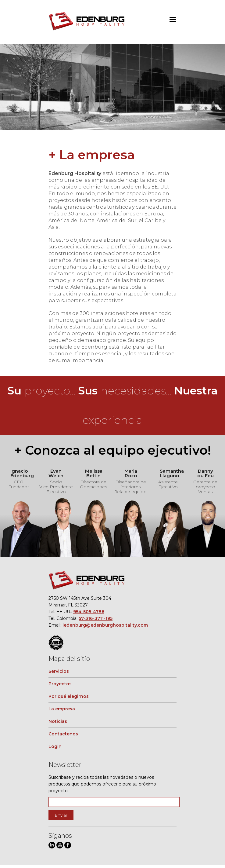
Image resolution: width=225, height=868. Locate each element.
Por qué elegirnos (69, 696)
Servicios (59, 671)
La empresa (62, 709)
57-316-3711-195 (96, 618)
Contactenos (63, 734)
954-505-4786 (89, 612)
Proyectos (60, 684)
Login (55, 746)
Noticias (58, 721)
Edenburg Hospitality (86, 22)
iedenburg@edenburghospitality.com (105, 625)
